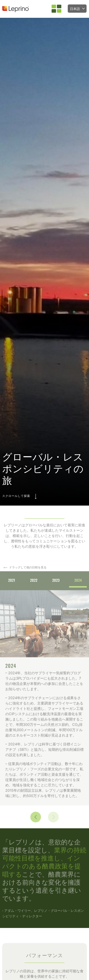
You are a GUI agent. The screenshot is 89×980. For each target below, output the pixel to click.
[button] (56, 9)
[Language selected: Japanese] (77, 9)
